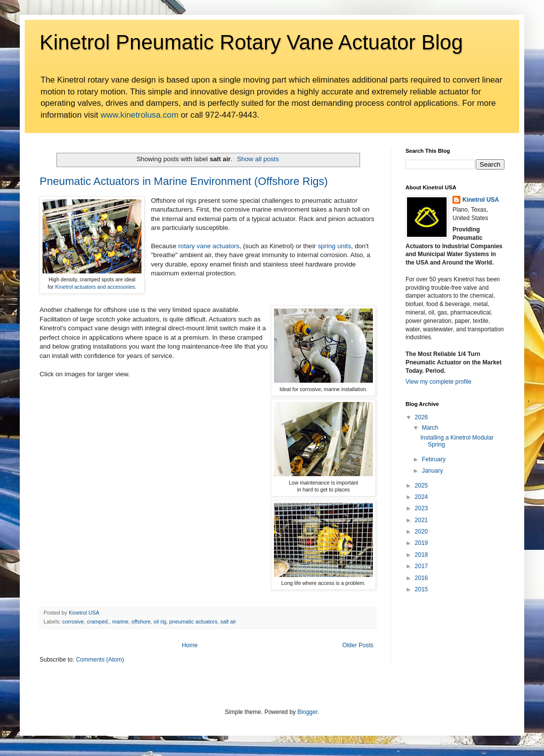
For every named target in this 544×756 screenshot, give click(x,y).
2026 (422, 417)
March (430, 428)
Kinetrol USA (481, 200)
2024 (422, 497)
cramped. (98, 622)
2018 (422, 555)
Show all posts (258, 159)
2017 (422, 566)
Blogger (307, 712)
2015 (422, 589)
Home (190, 645)
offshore (141, 622)
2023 (422, 508)
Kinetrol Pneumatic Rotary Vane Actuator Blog (251, 42)
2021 (422, 520)
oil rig (160, 622)
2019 (422, 543)
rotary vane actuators (209, 246)
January (432, 471)
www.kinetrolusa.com (139, 115)
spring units (334, 246)
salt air (228, 622)
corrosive (73, 622)
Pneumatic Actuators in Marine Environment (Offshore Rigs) (184, 181)
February (434, 459)
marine (120, 622)
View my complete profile (438, 382)
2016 (422, 578)
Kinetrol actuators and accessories (95, 287)
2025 (422, 486)
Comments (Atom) (100, 660)
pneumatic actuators (193, 622)
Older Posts (358, 645)
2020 (422, 532)
